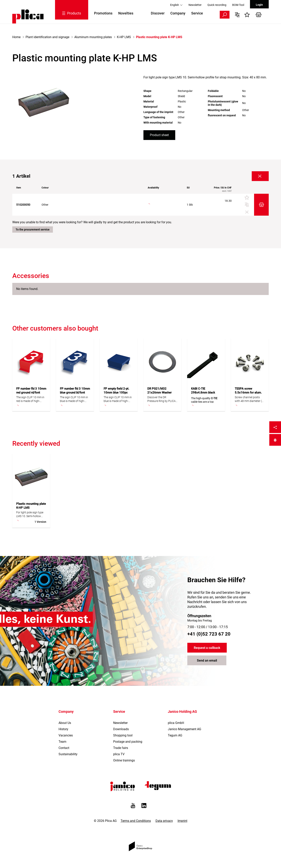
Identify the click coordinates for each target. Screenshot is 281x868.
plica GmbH (176, 723)
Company (178, 13)
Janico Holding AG (182, 712)
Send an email (207, 660)
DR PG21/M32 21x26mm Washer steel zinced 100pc (160, 393)
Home (16, 37)
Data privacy (164, 821)
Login (259, 5)
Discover (158, 13)
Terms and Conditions (136, 821)
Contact (64, 748)
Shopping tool (123, 735)
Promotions (103, 13)
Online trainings (124, 760)
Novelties (126, 13)
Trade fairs (121, 748)
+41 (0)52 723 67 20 (209, 634)
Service (197, 13)
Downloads (121, 729)
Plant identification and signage (47, 37)
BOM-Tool (238, 5)
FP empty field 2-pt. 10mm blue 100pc (116, 391)
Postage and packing (128, 742)
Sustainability (68, 754)
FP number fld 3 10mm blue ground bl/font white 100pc (75, 393)
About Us (65, 723)
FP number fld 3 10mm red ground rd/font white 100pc (31, 393)
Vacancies (66, 735)
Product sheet (159, 135)
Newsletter (195, 5)
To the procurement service (33, 230)
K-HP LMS (124, 37)
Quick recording (217, 5)
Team (62, 742)
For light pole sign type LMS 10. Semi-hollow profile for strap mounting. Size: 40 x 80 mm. (30, 514)
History (63, 729)
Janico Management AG (185, 729)
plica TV (119, 754)
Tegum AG (175, 735)
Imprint (182, 821)
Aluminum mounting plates (93, 37)
